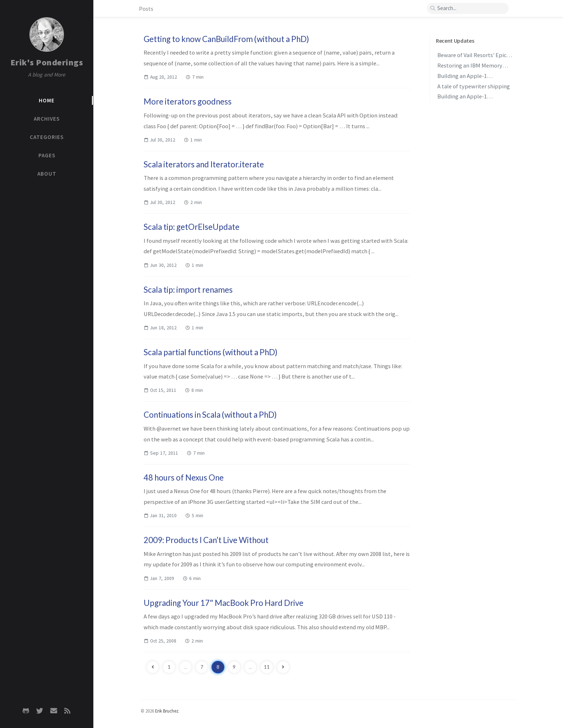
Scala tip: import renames (188, 290)
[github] (26, 711)
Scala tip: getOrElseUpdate (192, 227)
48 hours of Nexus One (184, 477)
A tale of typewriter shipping (474, 86)
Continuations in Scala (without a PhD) (210, 415)
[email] (53, 711)
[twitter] (40, 711)
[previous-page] (153, 667)
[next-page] (283, 667)
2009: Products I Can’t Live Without (206, 540)
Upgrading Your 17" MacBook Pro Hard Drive (224, 603)
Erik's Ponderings (47, 62)
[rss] (67, 711)
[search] (468, 8)
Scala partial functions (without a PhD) (211, 352)
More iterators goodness (188, 101)
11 (267, 667)
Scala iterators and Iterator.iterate (204, 164)
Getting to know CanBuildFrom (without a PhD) (226, 39)
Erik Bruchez (167, 711)
